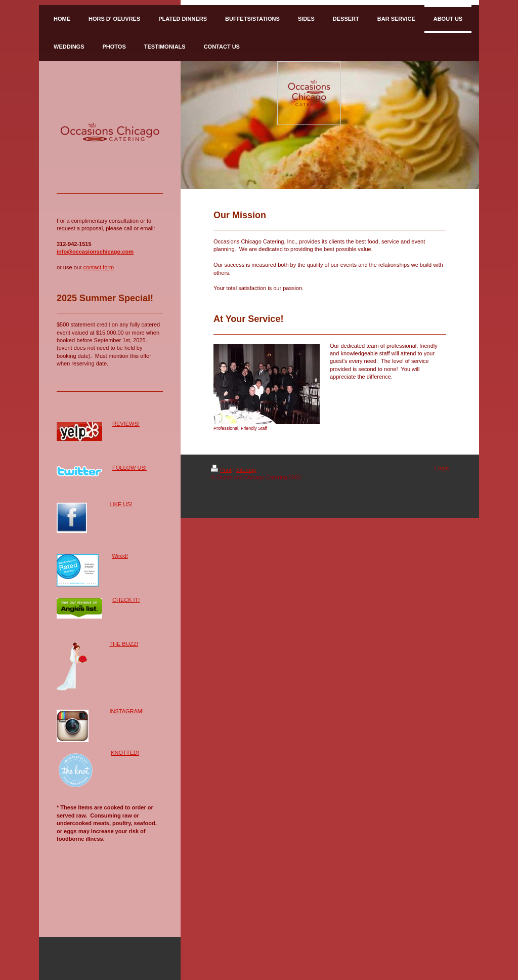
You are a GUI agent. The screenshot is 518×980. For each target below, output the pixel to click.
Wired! (120, 556)
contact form (99, 267)
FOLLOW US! (129, 468)
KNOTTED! (125, 753)
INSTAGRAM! (126, 711)
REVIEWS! (126, 424)
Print (221, 470)
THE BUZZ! (124, 644)
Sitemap (246, 470)
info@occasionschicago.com (95, 252)
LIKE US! (121, 504)
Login (442, 468)
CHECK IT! (126, 600)
